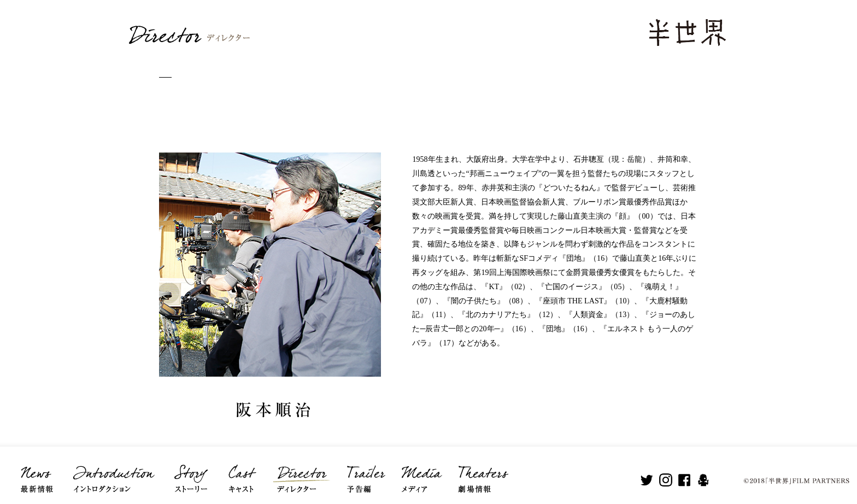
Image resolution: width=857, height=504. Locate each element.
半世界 (687, 32)
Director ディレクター (300, 471)
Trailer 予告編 (364, 471)
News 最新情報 (35, 471)
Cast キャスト (242, 471)
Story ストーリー (191, 471)
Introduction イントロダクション (113, 471)
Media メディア (421, 471)
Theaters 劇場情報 (482, 471)
